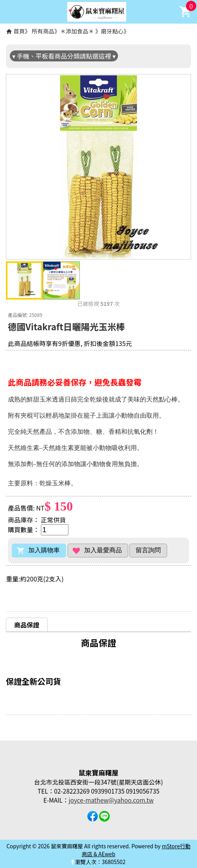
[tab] (27, 625)
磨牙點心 (112, 31)
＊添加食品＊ (78, 31)
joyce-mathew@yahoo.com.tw (111, 800)
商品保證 (27, 625)
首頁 (19, 31)
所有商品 (43, 31)
